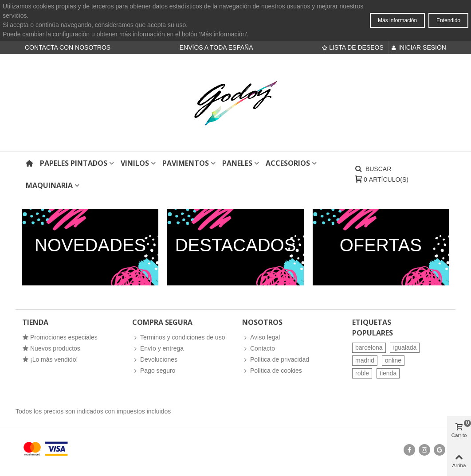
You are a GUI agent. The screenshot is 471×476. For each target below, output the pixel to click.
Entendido (448, 20)
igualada (405, 347)
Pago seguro (154, 371)
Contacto (259, 349)
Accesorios (288, 163)
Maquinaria (49, 185)
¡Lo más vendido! (50, 360)
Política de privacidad (276, 360)
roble (362, 373)
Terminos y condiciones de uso (179, 337)
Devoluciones (155, 360)
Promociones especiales (60, 337)
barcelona (369, 347)
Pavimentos (186, 163)
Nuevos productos (51, 349)
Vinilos (135, 163)
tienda (388, 373)
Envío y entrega (158, 349)
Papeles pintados (74, 163)
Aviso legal (261, 337)
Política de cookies (272, 371)
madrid (365, 360)
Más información (397, 20)
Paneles (237, 163)
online (393, 360)
